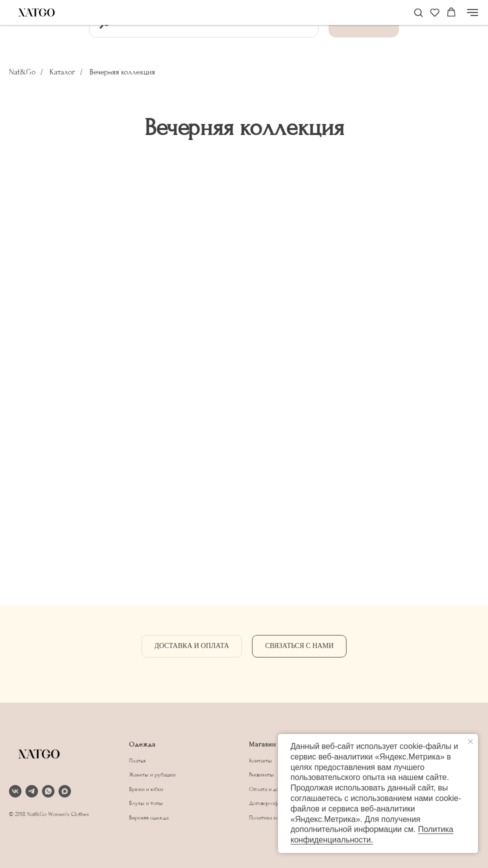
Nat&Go (22, 72)
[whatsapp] (48, 791)
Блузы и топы (146, 803)
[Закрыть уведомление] (470, 741)
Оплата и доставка (271, 789)
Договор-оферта (269, 803)
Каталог (62, 72)
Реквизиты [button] (261, 775)
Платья (137, 761)
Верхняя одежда (149, 818)
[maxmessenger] (65, 791)
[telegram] (32, 791)
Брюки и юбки (146, 789)
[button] (418, 12)
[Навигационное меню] (472, 12)
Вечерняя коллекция (122, 72)
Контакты (260, 761)
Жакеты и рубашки (152, 775)
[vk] (15, 791)
